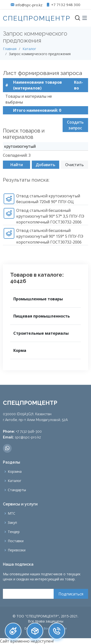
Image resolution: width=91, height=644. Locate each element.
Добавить (45, 167)
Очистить (74, 167)
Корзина (15, 472)
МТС (12, 513)
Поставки (16, 541)
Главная (10, 49)
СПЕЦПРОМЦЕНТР (37, 18)
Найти (17, 167)
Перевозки (17, 550)
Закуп (12, 523)
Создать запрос (75, 127)
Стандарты (17, 490)
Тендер (14, 532)
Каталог (29, 49)
